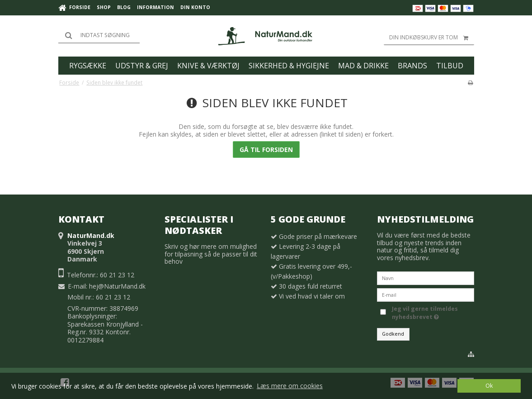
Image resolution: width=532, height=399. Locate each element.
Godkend (393, 334)
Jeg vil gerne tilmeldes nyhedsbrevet (432, 313)
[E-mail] (426, 294)
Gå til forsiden (266, 150)
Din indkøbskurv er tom (432, 38)
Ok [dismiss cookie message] (489, 386)
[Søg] (99, 35)
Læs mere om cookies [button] (290, 386)
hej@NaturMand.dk (117, 286)
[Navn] (426, 278)
